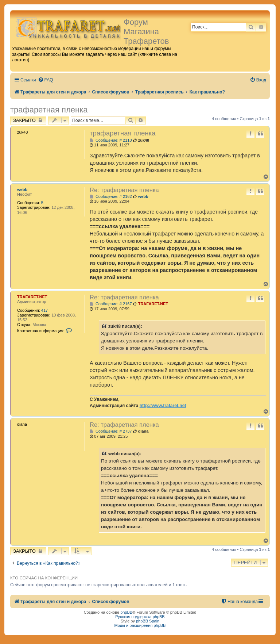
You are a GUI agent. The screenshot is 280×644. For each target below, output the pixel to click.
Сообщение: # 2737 (111, 431)
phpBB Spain (148, 621)
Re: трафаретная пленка (124, 190)
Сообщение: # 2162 (111, 197)
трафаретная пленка (49, 110)
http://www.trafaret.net (163, 406)
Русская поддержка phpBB (140, 617)
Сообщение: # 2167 (111, 304)
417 (44, 310)
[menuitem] (46, 80)
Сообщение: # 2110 (111, 140)
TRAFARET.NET (32, 297)
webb (22, 189)
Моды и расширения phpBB (140, 625)
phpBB (126, 612)
